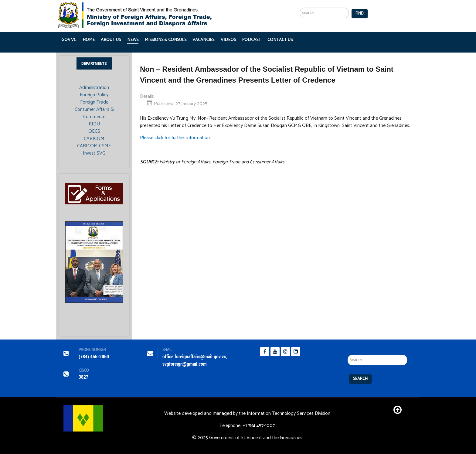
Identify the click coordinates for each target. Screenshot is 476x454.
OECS (94, 131)
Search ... (300, 0)
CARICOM (94, 139)
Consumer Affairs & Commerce (94, 113)
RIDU (94, 124)
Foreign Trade (94, 102)
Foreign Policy (94, 95)
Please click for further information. (175, 138)
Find (360, 14)
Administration (94, 88)
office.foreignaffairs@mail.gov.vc (194, 357)
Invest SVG (94, 153)
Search (360, 379)
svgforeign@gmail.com (185, 364)
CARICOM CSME (94, 146)
